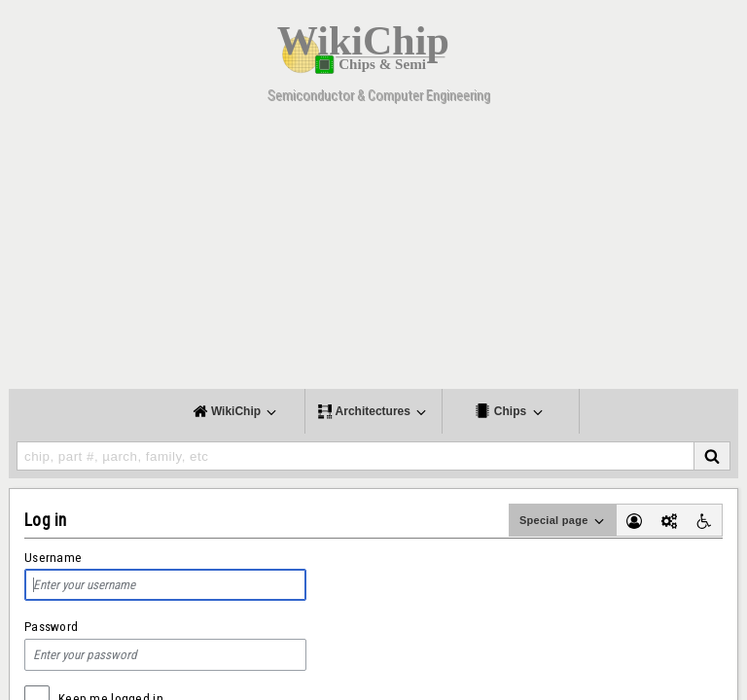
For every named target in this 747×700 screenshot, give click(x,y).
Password (51, 627)
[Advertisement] (373, 253)
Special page (563, 521)
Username (53, 558)
